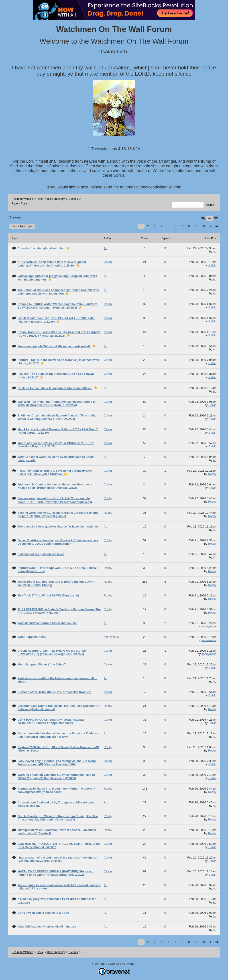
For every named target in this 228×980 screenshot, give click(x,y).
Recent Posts (19, 204)
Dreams (73, 199)
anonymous (209, 626)
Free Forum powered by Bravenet (114, 964)
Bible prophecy (56, 199)
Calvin (212, 265)
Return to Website (22, 199)
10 (203, 226)
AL (215, 252)
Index (40, 199)
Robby (212, 474)
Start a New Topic (22, 226)
